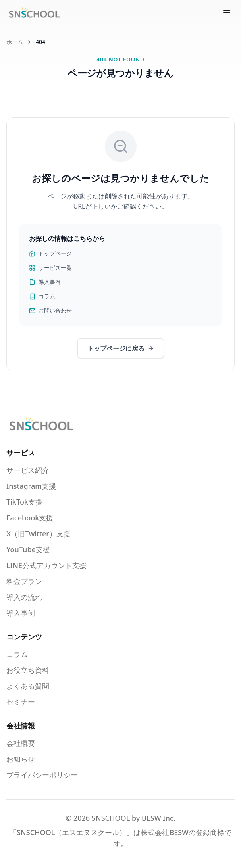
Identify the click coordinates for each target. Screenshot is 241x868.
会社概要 (21, 743)
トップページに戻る (121, 348)
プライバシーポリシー (42, 775)
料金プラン (24, 581)
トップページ (50, 253)
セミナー (21, 702)
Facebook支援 (30, 518)
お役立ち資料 (28, 670)
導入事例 (45, 282)
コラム (42, 296)
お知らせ (21, 759)
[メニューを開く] (227, 13)
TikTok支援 (24, 502)
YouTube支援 (28, 549)
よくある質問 (28, 686)
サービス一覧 (50, 268)
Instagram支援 (31, 486)
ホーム (15, 42)
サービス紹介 (28, 470)
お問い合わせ (50, 310)
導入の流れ (24, 597)
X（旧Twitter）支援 (39, 534)
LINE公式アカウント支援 (46, 565)
